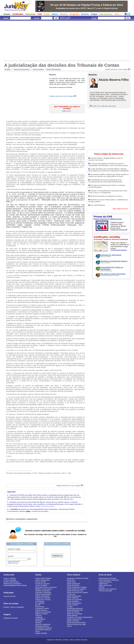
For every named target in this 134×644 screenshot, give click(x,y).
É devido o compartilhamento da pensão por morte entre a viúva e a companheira (108, 192)
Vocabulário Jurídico (42, 608)
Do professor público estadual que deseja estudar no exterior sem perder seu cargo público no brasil (109, 175)
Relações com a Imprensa (108, 589)
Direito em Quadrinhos (43, 624)
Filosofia (102, 587)
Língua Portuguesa (105, 582)
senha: (11, 556)
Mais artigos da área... (121, 209)
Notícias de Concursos (43, 600)
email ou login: (14, 549)
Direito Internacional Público (76, 623)
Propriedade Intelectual (75, 608)
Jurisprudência (40, 619)
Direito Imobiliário (73, 601)
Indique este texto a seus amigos (118, 69)
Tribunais (38, 616)
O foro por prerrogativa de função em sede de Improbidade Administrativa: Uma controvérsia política (108, 164)
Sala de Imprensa (41, 610)
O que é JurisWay (10, 578)
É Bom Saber (40, 607)
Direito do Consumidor (75, 600)
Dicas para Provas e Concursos (46, 587)
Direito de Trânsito (73, 612)
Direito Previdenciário (74, 603)
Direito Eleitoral (72, 616)
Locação (70, 607)
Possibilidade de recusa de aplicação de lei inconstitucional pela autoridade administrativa (105, 181)
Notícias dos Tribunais (43, 598)
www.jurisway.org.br (47, 506)
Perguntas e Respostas (43, 593)
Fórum (37, 631)
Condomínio (71, 594)
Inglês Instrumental (105, 585)
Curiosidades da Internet (44, 628)
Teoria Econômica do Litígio (76, 624)
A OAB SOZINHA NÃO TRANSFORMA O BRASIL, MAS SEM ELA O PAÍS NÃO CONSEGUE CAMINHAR (108, 170)
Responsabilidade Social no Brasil (15, 585)
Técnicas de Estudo (105, 591)
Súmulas (38, 623)
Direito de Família (73, 585)
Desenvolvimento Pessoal (107, 578)
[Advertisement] (67, 40)
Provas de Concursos (43, 584)
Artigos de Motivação (42, 596)
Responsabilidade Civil (75, 610)
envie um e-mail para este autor (104, 106)
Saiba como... (67, 111)
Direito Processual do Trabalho (77, 593)
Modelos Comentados (43, 591)
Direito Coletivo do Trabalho (76, 589)
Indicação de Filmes (42, 626)
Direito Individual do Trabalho (77, 587)
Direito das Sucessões (75, 614)
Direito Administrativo (54, 69)
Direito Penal (71, 582)
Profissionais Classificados (13, 584)
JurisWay (8, 69)
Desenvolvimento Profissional (109, 580)
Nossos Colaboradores (11, 582)
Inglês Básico (103, 584)
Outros (69, 626)
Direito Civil (71, 580)
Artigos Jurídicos (38, 69)
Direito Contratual (73, 621)
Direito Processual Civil (75, 591)
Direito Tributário (73, 605)
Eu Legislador (40, 603)
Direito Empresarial (73, 584)
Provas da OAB (41, 582)
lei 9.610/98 (20, 495)
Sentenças (39, 621)
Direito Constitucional (74, 619)
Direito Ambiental (73, 598)
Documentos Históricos (43, 630)
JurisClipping (40, 601)
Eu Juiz (38, 605)
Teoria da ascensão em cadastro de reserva (106, 196)
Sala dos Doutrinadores (22, 69)
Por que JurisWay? (10, 580)
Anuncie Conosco (10, 596)
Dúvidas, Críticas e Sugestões (14, 607)
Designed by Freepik (11, 618)
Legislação (39, 617)
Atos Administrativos (98, 205)
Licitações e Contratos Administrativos (80, 617)
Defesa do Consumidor (43, 612)
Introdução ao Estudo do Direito (78, 578)
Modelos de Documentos (44, 589)
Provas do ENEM (41, 585)
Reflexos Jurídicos (41, 614)
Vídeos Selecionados (42, 580)
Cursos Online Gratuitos (43, 578)
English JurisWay (41, 633)
